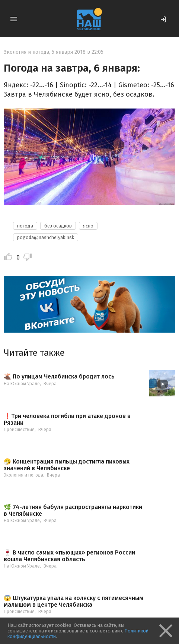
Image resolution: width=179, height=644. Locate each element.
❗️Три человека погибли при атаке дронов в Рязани (67, 419)
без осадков (58, 226)
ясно (88, 226)
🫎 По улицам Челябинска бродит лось (59, 377)
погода (25, 226)
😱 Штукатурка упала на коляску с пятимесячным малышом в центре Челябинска (73, 601)
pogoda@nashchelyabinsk (46, 237)
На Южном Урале (22, 384)
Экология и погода (26, 52)
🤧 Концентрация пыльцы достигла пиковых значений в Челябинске (67, 465)
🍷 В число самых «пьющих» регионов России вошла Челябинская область (69, 556)
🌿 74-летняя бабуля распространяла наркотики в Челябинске (73, 510)
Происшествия (19, 430)
